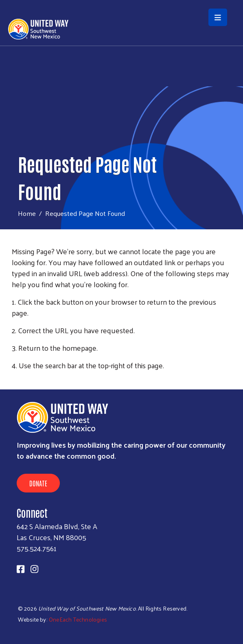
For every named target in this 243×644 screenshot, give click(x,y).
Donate (38, 483)
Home (27, 213)
